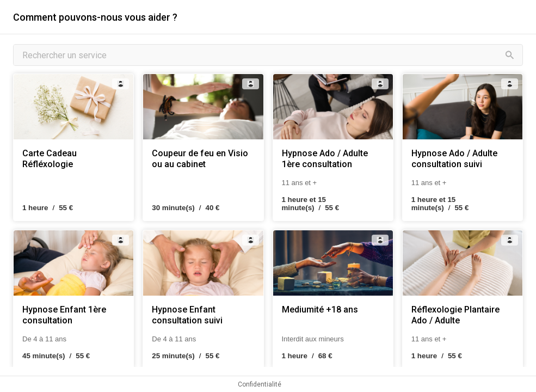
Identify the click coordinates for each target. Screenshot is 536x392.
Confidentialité (260, 384)
